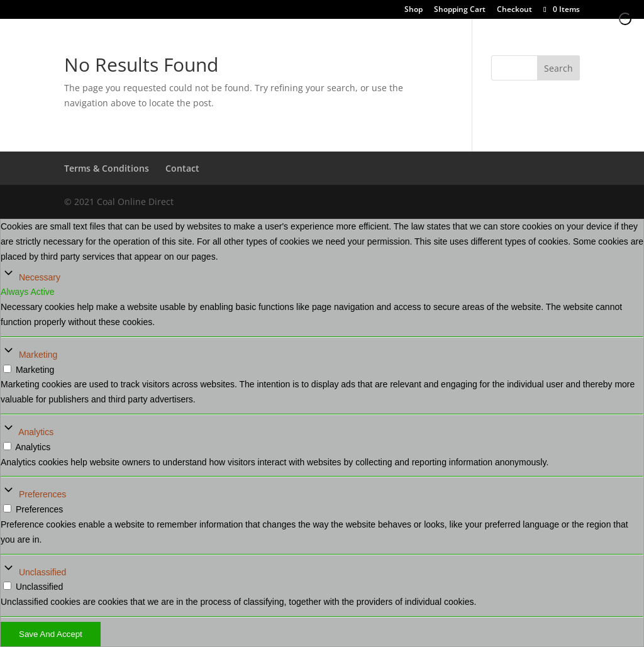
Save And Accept (51, 634)
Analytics (36, 432)
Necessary (40, 277)
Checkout (514, 10)
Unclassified (42, 572)
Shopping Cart (460, 10)
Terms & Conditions (107, 168)
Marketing (38, 355)
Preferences (42, 494)
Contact (182, 168)
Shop (414, 10)
